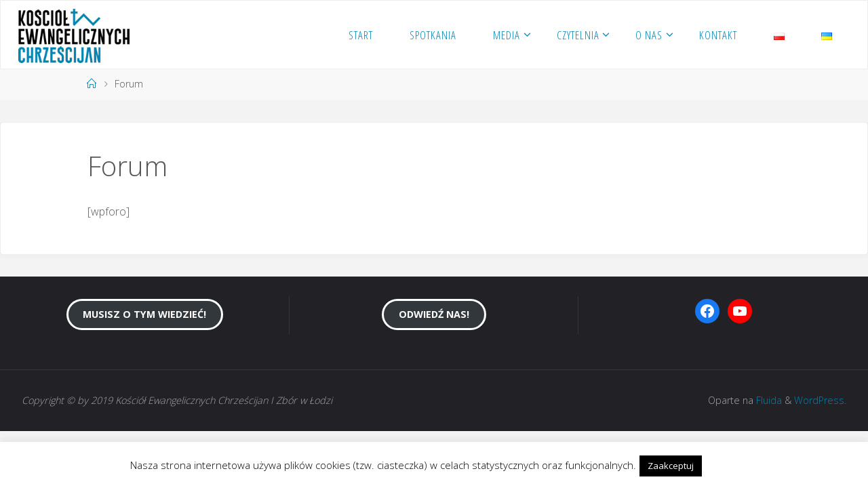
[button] (717, 460)
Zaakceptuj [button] (671, 466)
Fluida (768, 400)
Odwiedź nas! (434, 314)
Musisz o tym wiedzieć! (144, 314)
